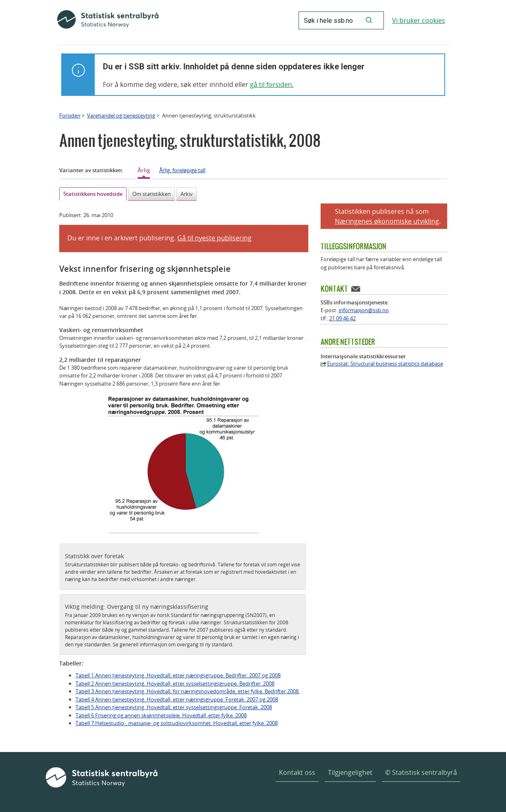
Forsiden (70, 115)
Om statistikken (152, 194)
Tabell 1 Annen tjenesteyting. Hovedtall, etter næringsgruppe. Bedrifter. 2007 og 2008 (178, 675)
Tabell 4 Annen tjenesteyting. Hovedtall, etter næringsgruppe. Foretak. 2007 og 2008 (177, 699)
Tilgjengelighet (350, 772)
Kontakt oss (297, 772)
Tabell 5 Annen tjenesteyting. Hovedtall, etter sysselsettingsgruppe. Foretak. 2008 (174, 707)
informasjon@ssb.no (364, 310)
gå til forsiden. (272, 84)
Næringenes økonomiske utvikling (387, 221)
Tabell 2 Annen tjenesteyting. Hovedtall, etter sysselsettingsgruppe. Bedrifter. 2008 (175, 683)
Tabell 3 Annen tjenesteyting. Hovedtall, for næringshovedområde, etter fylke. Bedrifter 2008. (188, 691)
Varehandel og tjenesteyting (121, 115)
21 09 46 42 (342, 318)
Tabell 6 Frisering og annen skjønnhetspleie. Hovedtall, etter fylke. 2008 (161, 715)
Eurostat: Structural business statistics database (385, 364)
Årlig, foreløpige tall (182, 170)
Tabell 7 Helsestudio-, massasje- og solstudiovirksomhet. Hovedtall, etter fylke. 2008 (177, 723)
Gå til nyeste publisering (214, 238)
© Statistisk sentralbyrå (421, 772)
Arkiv (187, 194)
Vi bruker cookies (419, 20)
